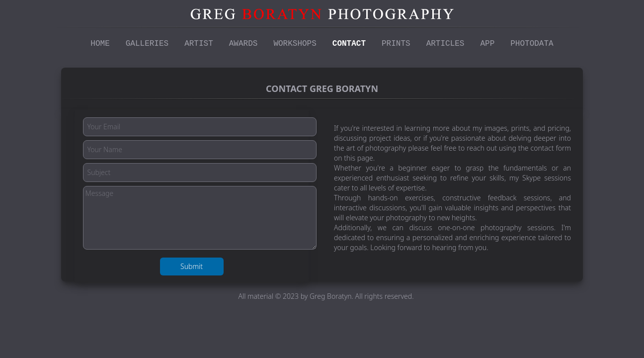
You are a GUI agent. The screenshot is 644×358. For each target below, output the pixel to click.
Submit (192, 266)
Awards (243, 44)
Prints (396, 44)
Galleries (147, 44)
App (487, 44)
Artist (199, 44)
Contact (349, 44)
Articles (445, 44)
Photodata (532, 44)
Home (100, 44)
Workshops (295, 44)
